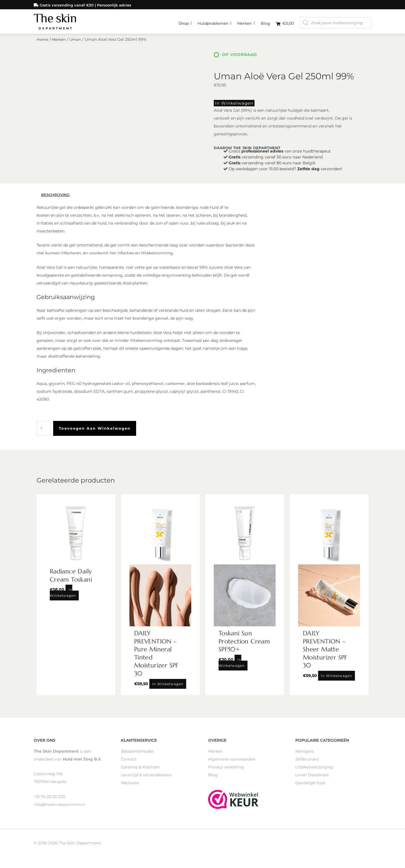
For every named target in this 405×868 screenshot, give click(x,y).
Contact (129, 763)
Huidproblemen (214, 21)
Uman (77, 44)
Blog (265, 23)
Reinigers (305, 755)
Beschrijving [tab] (56, 199)
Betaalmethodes (137, 755)
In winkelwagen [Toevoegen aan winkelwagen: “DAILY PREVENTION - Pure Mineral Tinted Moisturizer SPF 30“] (168, 688)
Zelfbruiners (307, 763)
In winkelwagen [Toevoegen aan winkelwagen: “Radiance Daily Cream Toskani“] (63, 596)
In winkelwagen (230, 108)
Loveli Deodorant (312, 779)
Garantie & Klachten (140, 771)
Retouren (130, 786)
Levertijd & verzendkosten (146, 779)
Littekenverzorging (314, 771)
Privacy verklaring (226, 771)
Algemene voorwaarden (232, 763)
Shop (185, 21)
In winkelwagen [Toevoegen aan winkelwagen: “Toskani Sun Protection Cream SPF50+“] (232, 667)
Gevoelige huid (310, 786)
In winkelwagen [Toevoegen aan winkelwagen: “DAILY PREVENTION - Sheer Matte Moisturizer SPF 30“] (337, 680)
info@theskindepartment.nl (61, 808)
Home (43, 44)
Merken (246, 21)
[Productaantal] (44, 432)
